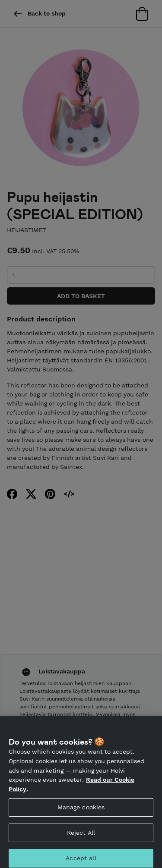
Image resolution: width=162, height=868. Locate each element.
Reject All (81, 835)
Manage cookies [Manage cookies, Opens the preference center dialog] (81, 809)
